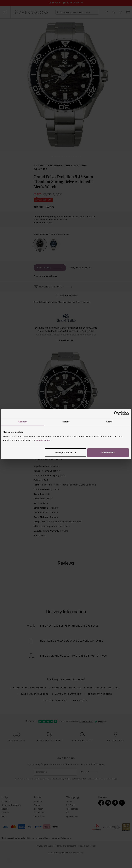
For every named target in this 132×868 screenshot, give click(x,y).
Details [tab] (66, 422)
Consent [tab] (23, 422)
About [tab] (109, 422)
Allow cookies (108, 452)
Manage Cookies (66, 452)
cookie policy (43, 440)
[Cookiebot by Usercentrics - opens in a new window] (116, 413)
